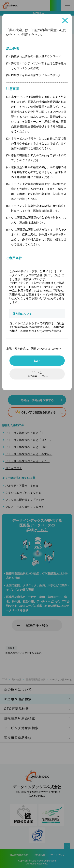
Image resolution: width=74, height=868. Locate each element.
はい (37, 361)
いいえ (37, 374)
